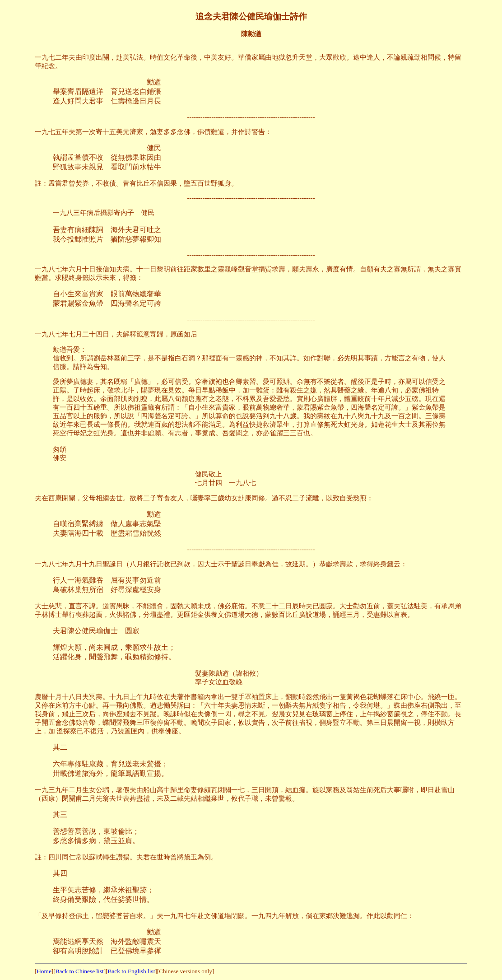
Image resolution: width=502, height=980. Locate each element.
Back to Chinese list (80, 971)
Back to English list (132, 971)
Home (44, 971)
